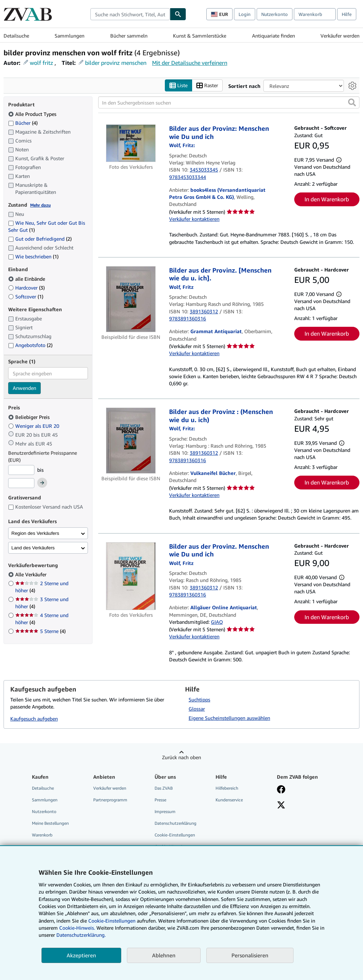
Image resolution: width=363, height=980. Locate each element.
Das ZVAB (164, 788)
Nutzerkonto (275, 14)
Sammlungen (69, 36)
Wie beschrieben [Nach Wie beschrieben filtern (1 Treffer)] (33, 256)
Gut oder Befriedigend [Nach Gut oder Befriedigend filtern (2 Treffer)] (40, 239)
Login (245, 14)
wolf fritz (41, 63)
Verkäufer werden (340, 36)
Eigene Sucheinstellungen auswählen (229, 718)
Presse (160, 800)
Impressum (165, 811)
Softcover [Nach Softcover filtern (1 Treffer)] (26, 296)
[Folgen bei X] (281, 806)
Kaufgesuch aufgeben (34, 719)
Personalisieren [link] (250, 955)
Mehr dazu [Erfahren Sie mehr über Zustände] (40, 205)
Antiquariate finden (273, 36)
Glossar (197, 709)
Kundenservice (229, 800)
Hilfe (347, 14)
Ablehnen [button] (164, 955)
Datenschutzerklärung (175, 823)
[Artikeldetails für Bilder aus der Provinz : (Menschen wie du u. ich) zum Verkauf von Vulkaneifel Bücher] (131, 441)
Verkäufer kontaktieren (194, 219)
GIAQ (217, 622)
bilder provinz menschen (116, 63)
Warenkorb (42, 835)
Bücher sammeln (129, 36)
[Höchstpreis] (21, 483)
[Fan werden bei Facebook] (281, 790)
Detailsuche (16, 36)
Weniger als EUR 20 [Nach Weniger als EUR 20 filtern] (34, 426)
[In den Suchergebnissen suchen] (229, 102)
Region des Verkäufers (35, 533)
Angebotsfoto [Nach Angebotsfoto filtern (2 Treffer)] (30, 345)
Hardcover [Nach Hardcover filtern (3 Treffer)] (26, 288)
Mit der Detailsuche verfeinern (190, 63)
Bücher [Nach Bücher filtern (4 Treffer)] (23, 123)
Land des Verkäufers (33, 548)
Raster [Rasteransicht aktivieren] (207, 86)
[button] (352, 102)
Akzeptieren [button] (81, 955)
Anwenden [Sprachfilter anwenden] (24, 388)
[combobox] (130, 14)
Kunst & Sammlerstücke (200, 36)
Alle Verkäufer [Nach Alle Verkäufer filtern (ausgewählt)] (32, 574)
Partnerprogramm (110, 800)
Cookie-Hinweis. (77, 928)
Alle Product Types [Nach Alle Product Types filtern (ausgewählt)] (33, 114)
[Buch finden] (178, 14)
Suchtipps (199, 699)
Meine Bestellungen (50, 823)
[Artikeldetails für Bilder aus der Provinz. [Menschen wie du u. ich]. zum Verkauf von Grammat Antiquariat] (131, 299)
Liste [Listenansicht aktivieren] (178, 86)
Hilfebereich (227, 788)
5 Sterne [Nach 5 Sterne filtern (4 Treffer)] (40, 631)
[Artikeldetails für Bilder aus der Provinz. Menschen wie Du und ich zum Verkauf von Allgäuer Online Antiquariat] (131, 576)
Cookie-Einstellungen (112, 921)
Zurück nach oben (181, 757)
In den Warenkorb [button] (327, 199)
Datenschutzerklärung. (81, 935)
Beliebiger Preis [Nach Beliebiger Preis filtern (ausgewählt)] (30, 417)
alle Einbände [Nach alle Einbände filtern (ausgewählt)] (27, 279)
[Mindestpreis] (21, 470)
